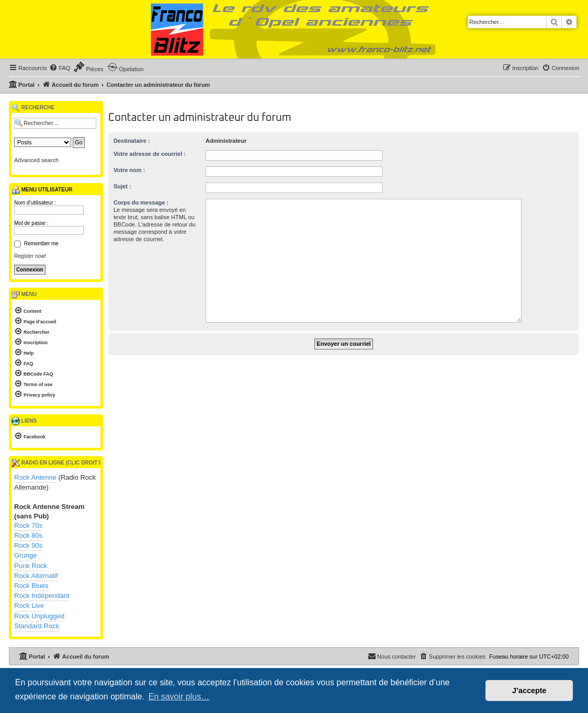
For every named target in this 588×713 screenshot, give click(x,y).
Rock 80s (28, 535)
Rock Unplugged (39, 616)
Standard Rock (37, 626)
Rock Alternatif (36, 576)
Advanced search (36, 160)
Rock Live (29, 606)
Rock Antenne (35, 477)
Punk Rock (31, 566)
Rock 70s (28, 525)
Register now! (30, 256)
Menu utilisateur (42, 190)
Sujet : (122, 186)
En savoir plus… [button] (179, 697)
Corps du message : (141, 202)
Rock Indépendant (42, 596)
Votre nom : (129, 170)
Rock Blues (31, 586)
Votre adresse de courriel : (150, 154)
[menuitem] (60, 68)
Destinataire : (132, 141)
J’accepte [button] (529, 691)
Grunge (25, 555)
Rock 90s (28, 545)
